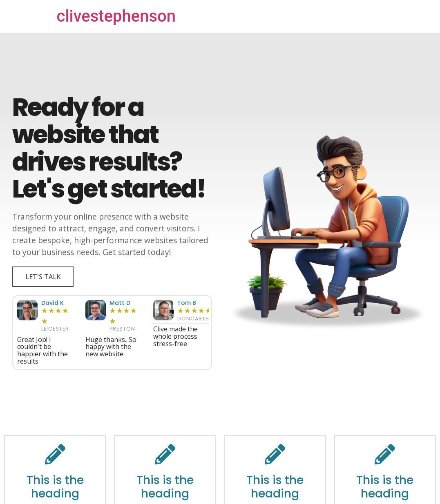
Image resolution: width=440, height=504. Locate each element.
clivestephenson (116, 16)
